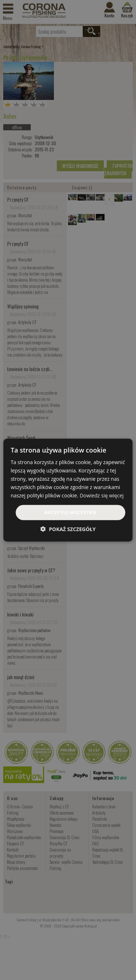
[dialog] (68, 490)
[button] (68, 529)
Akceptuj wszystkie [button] (71, 512)
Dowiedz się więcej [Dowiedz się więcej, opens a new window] (102, 495)
